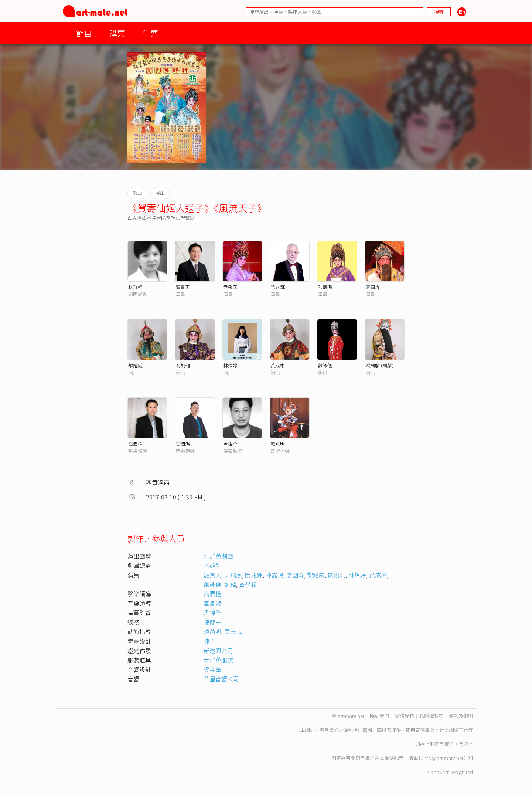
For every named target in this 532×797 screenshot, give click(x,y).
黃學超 (248, 584)
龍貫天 (183, 287)
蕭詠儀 (325, 365)
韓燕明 (278, 444)
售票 (150, 33)
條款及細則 (461, 716)
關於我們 (379, 716)
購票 (117, 33)
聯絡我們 (404, 716)
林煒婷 (230, 365)
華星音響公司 (221, 679)
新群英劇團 (218, 556)
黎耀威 (135, 365)
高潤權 (135, 444)
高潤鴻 (183, 444)
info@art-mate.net (443, 758)
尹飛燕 (230, 287)
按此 (468, 744)
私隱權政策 (431, 716)
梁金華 (212, 669)
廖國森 (373, 287)
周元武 (233, 631)
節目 (84, 33)
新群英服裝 (218, 660)
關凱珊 (183, 365)
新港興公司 (218, 651)
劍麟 (230, 584)
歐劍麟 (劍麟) (379, 365)
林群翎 (135, 287)
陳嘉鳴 (325, 287)
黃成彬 (278, 365)
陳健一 (212, 622)
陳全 (209, 641)
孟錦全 (230, 444)
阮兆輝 (278, 287)
